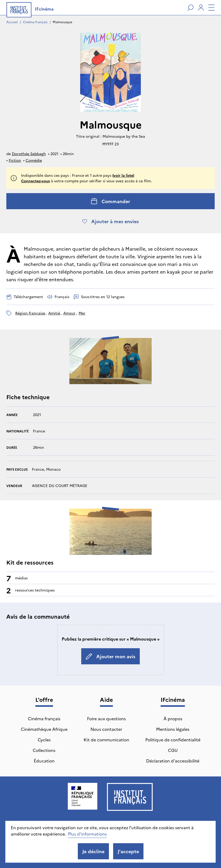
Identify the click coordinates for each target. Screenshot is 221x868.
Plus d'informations (87, 834)
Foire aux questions (106, 718)
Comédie (34, 160)
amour (69, 313)
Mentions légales (173, 729)
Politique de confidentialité (173, 740)
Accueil (12, 22)
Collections (44, 750)
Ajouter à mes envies (110, 221)
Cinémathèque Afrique (44, 729)
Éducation (44, 761)
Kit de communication (106, 740)
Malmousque (63, 22)
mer (82, 313)
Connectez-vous (35, 181)
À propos (173, 718)
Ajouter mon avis (110, 656)
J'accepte (128, 851)
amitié (54, 313)
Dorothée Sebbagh (29, 154)
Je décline (93, 851)
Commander (110, 201)
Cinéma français (35, 22)
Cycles (44, 740)
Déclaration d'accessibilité (173, 761)
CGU (173, 750)
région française (30, 313)
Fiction (15, 160)
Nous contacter (106, 729)
